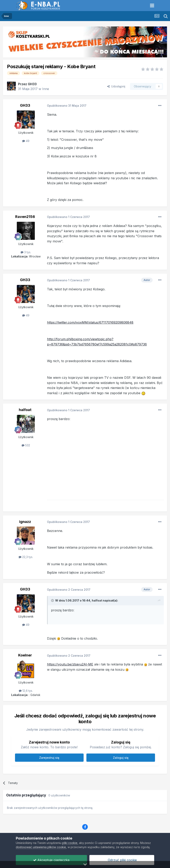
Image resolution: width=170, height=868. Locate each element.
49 (26, 141)
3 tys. (26, 252)
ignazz (25, 522)
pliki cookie (70, 843)
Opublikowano (67, 106)
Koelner (25, 655)
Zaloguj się (121, 758)
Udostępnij (116, 86)
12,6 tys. (26, 691)
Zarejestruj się (49, 758)
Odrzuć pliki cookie (122, 860)
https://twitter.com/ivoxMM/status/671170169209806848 (90, 322)
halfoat (25, 410)
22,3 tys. (26, 557)
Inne (46, 89)
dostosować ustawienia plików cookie (41, 847)
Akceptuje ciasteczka (51, 860)
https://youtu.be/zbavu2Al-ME (70, 664)
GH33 (32, 84)
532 (26, 445)
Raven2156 (25, 217)
